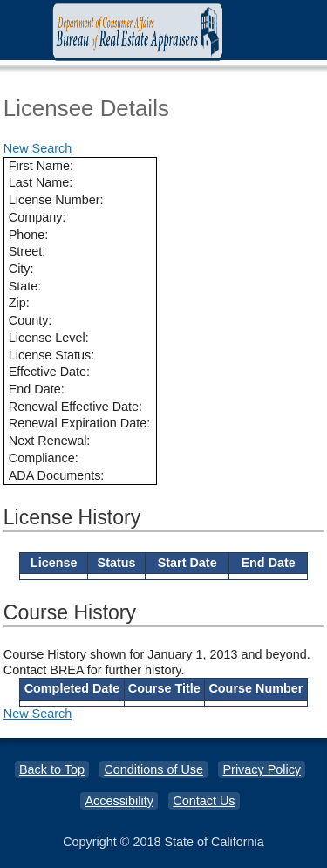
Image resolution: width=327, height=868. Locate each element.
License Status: (51, 355)
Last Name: (41, 182)
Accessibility (119, 801)
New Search (37, 148)
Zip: (19, 303)
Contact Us (204, 801)
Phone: (29, 235)
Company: (37, 217)
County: (31, 320)
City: (21, 269)
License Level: (49, 338)
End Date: (37, 389)
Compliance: (44, 458)
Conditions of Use (153, 769)
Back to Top (52, 769)
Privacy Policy (262, 769)
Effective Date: (49, 372)
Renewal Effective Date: (75, 407)
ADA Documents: (57, 475)
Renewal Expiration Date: (79, 423)
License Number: (56, 200)
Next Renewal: (50, 441)
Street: (27, 251)
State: (25, 286)
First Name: (41, 166)
